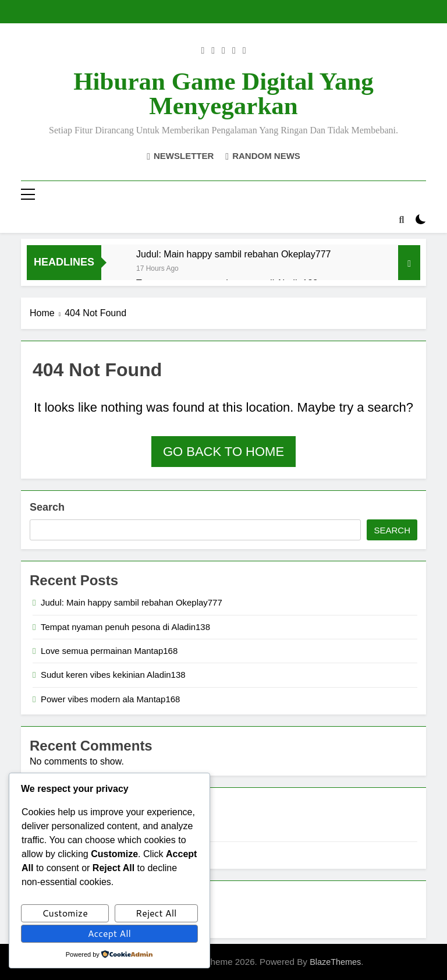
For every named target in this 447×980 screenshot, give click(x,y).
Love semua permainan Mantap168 (109, 651)
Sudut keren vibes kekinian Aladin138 (113, 675)
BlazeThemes (335, 962)
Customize (65, 913)
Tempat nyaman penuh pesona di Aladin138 (125, 627)
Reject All (156, 913)
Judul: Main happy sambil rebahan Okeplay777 (234, 254)
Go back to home (223, 452)
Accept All (109, 933)
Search (47, 507)
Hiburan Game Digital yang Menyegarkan (223, 93)
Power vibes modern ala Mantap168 (110, 699)
